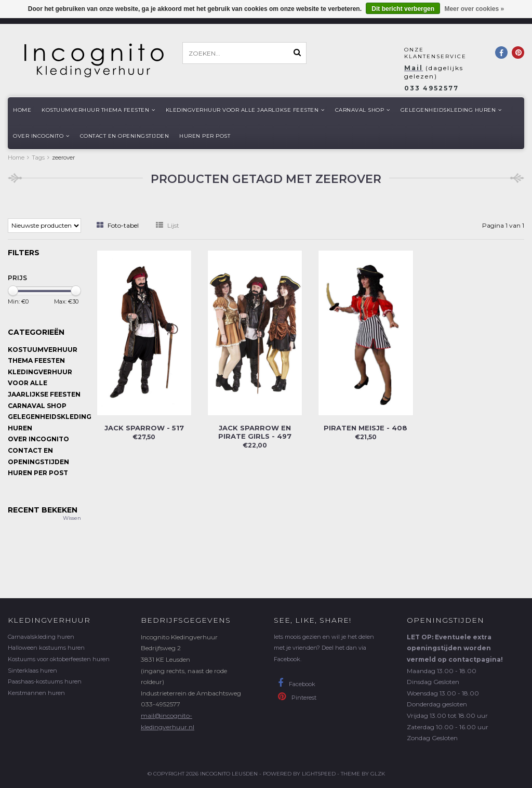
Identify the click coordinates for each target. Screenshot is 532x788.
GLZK (378, 774)
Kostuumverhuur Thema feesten (98, 110)
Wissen (72, 518)
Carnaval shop (363, 110)
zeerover (63, 157)
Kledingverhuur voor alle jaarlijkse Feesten (245, 110)
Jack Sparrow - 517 (144, 428)
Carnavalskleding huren (41, 637)
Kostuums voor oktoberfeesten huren (59, 659)
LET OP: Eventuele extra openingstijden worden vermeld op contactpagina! (455, 648)
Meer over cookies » (474, 9)
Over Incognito (41, 136)
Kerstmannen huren (36, 693)
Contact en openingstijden (125, 136)
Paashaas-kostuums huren (45, 681)
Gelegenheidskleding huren (451, 110)
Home (22, 110)
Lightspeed (319, 774)
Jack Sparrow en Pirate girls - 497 (255, 432)
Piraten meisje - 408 (365, 428)
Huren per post (205, 136)
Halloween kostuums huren (46, 648)
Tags (38, 157)
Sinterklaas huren (32, 671)
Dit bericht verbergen (403, 9)
